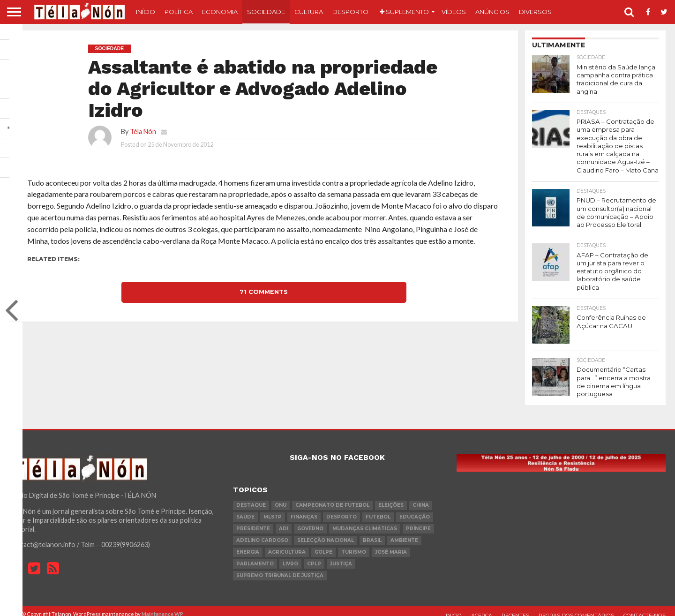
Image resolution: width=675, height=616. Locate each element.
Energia (248, 545)
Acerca (482, 608)
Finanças (304, 510)
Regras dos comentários (576, 608)
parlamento (255, 557)
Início (146, 12)
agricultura (287, 545)
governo (310, 522)
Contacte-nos (645, 608)
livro (290, 557)
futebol (378, 510)
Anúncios (492, 12)
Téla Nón (143, 131)
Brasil (372, 533)
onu (281, 498)
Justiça (341, 557)
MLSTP (273, 510)
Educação (415, 510)
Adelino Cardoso (262, 533)
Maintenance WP (162, 607)
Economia (220, 12)
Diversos (535, 12)
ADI (284, 522)
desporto (341, 510)
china (421, 498)
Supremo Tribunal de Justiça (280, 568)
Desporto (350, 12)
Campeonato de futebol (332, 498)
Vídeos (454, 12)
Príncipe (418, 522)
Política (179, 12)
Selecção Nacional (326, 533)
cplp (314, 557)
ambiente (404, 533)
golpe (323, 545)
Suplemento (404, 12)
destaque (251, 498)
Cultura (309, 12)
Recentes (515, 608)
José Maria (391, 545)
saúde (245, 510)
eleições (391, 498)
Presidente (253, 522)
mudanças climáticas (365, 522)
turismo (354, 545)
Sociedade (266, 12)
